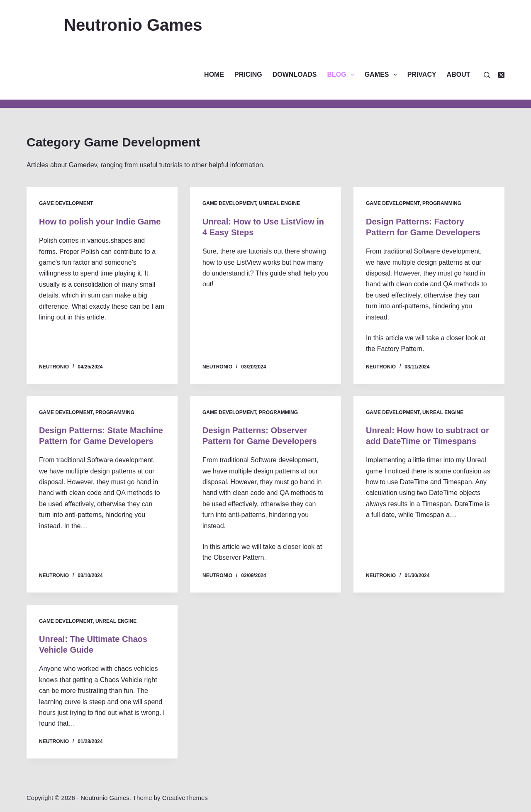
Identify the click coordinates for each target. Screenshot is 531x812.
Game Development (66, 203)
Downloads (295, 74)
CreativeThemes (185, 798)
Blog (342, 75)
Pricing (248, 74)
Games (382, 75)
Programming (442, 203)
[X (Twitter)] (501, 75)
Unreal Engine (279, 203)
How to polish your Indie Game (100, 222)
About (459, 74)
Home (214, 74)
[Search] (487, 75)
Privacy (422, 74)
